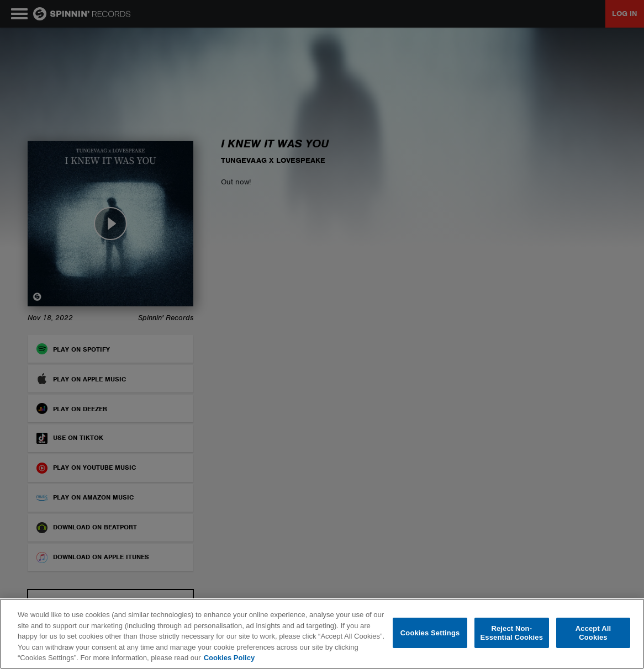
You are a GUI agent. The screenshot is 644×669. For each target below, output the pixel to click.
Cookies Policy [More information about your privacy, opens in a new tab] (229, 658)
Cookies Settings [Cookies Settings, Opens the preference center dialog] (430, 633)
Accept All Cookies (593, 633)
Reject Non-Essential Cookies (512, 633)
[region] (322, 634)
